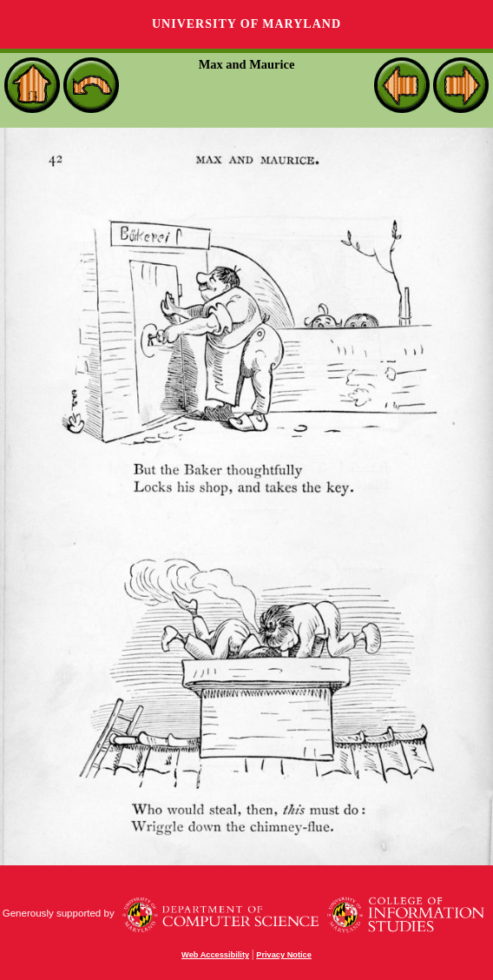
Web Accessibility (215, 955)
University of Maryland (246, 24)
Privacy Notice (284, 955)
